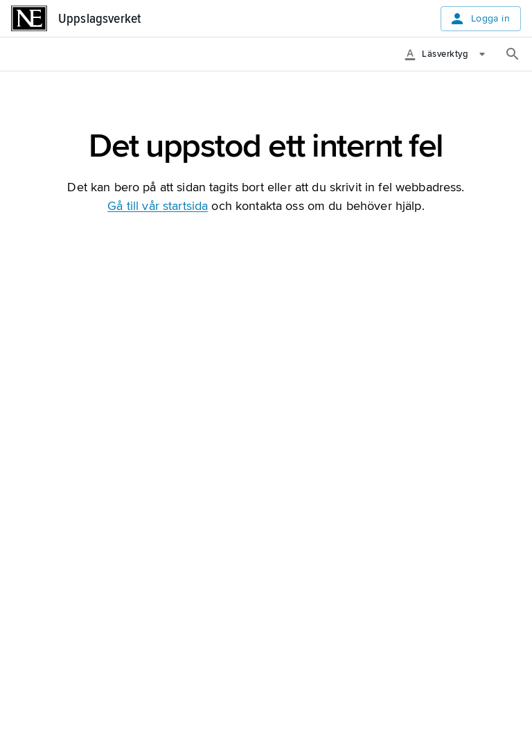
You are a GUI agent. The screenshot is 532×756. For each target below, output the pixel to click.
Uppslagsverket (99, 19)
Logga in (479, 19)
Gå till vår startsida (158, 206)
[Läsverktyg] (450, 54)
